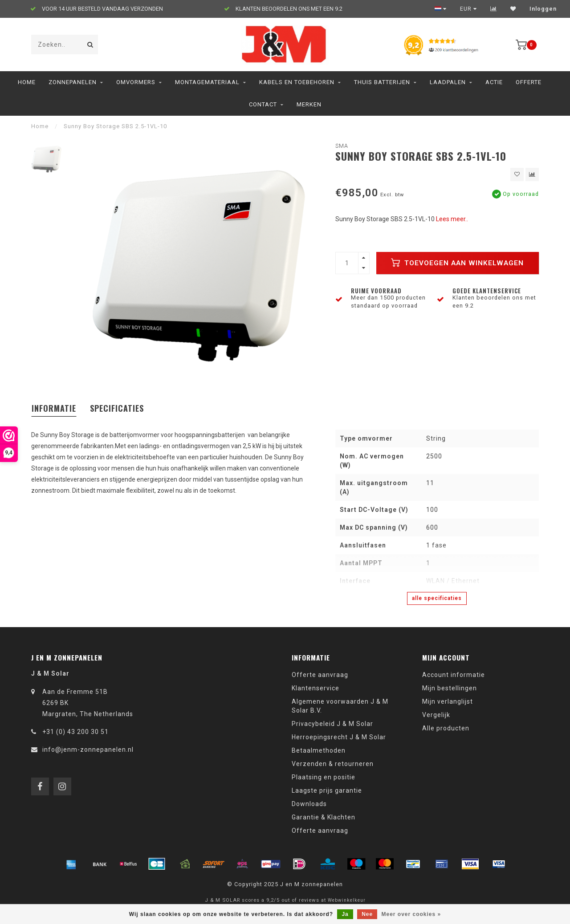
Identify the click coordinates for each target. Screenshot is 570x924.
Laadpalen (448, 82)
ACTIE (494, 82)
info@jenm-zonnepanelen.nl (88, 750)
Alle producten (446, 728)
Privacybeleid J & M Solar (332, 724)
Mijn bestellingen (450, 688)
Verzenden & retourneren (333, 764)
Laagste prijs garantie (327, 790)
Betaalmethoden (319, 750)
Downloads (309, 804)
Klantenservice (316, 688)
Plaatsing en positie (324, 777)
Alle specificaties (437, 598)
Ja (345, 914)
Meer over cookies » (411, 914)
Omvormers (136, 82)
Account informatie (454, 675)
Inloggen (543, 9)
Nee (367, 914)
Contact (263, 104)
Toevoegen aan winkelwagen (457, 263)
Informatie (54, 408)
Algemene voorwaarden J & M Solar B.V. (340, 706)
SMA (342, 146)
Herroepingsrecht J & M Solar (339, 737)
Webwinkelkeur (347, 900)
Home (27, 82)
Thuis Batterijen (382, 82)
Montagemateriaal (207, 82)
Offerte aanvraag (320, 675)
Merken (309, 104)
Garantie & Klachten (324, 817)
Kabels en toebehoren (297, 82)
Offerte (529, 82)
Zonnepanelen (73, 82)
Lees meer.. (452, 219)
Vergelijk (436, 715)
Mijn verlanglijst (448, 701)
